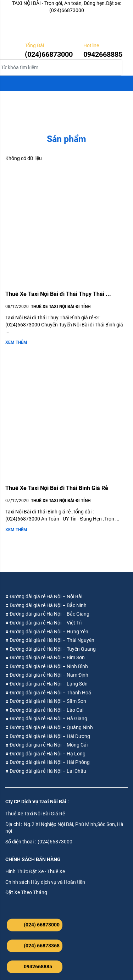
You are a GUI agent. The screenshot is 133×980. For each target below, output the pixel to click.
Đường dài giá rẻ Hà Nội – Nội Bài (44, 596)
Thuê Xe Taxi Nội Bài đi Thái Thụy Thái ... (58, 294)
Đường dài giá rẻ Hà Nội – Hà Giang (46, 719)
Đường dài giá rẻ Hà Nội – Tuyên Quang (51, 649)
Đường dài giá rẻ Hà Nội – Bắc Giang (47, 614)
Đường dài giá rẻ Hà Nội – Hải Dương (48, 736)
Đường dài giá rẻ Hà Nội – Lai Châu (46, 771)
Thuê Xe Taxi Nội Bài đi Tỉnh (61, 307)
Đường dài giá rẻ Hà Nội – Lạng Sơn (46, 684)
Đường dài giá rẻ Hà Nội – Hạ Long (45, 754)
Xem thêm (16, 342)
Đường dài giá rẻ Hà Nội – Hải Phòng (48, 762)
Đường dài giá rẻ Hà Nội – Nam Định (47, 675)
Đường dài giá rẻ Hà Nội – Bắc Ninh (46, 605)
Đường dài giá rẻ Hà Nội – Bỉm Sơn (45, 657)
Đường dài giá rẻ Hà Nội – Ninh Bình (47, 666)
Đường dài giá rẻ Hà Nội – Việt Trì (43, 623)
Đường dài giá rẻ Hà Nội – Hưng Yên (47, 632)
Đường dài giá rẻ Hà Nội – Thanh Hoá (48, 693)
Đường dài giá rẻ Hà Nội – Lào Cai (44, 710)
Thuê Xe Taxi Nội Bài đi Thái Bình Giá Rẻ (57, 488)
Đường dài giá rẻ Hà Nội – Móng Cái (46, 745)
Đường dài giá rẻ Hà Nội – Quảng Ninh (49, 727)
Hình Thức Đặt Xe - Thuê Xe (35, 871)
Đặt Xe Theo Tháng (26, 892)
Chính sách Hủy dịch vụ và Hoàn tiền (45, 882)
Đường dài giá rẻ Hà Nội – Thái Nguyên (50, 640)
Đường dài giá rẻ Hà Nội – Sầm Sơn (46, 701)
